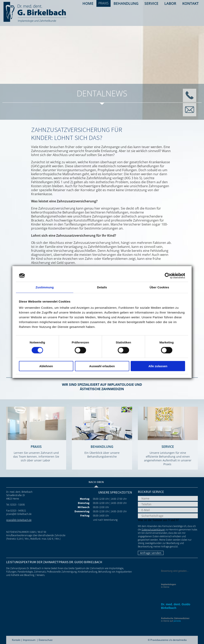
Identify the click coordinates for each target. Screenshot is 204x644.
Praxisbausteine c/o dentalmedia (169, 640)
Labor (170, 3)
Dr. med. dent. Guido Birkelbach (176, 606)
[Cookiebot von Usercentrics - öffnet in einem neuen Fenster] (168, 276)
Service (151, 3)
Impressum (29, 640)
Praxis (103, 3)
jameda (177, 621)
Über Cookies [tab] (159, 287)
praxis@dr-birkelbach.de (19, 520)
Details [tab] (102, 287)
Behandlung (126, 3)
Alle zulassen (158, 366)
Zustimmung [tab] (45, 287)
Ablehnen (46, 366)
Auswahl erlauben (102, 366)
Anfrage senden (151, 553)
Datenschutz (46, 640)
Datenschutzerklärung (153, 530)
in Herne (168, 586)
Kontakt (190, 3)
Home (88, 3)
